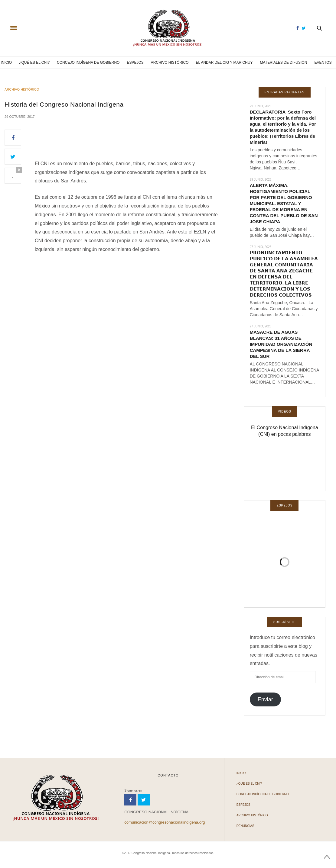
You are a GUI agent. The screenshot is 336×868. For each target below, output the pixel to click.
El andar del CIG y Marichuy (224, 63)
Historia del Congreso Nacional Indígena (64, 104)
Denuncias (245, 826)
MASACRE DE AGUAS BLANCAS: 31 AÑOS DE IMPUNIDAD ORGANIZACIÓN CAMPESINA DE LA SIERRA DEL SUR (281, 344)
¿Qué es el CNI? (34, 63)
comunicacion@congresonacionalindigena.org (165, 822)
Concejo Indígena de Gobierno (88, 63)
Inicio (6, 63)
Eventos (323, 63)
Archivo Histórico (170, 63)
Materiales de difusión (284, 63)
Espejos (135, 63)
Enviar (265, 699)
